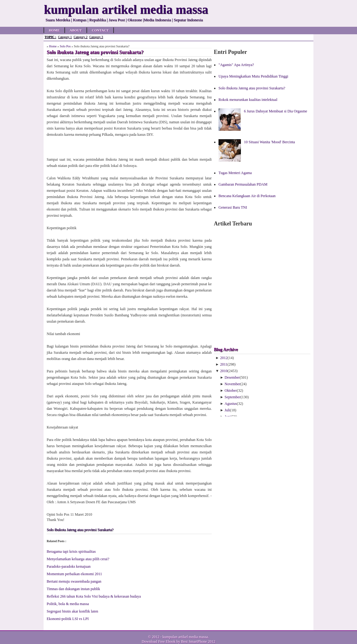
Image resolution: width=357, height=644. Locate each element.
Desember (232, 377)
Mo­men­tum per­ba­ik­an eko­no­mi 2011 (74, 574)
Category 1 (65, 37)
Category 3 (96, 37)
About (76, 30)
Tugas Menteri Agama (235, 173)
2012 (224, 358)
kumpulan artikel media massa (185, 637)
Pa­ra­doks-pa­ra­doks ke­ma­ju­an (69, 566)
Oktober (231, 391)
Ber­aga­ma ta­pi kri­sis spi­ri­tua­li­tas (71, 552)
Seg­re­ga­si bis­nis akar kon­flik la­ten (72, 611)
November (233, 384)
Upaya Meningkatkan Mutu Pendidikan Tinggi (253, 76)
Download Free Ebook (159, 642)
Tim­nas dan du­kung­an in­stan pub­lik (73, 589)
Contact (100, 30)
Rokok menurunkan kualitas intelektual (248, 100)
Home (54, 30)
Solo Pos (65, 46)
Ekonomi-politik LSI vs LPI (68, 619)
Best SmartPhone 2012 (198, 642)
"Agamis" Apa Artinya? (236, 65)
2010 (224, 371)
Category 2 (80, 37)
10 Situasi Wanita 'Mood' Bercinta (270, 142)
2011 (224, 364)
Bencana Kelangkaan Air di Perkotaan (247, 196)
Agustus (231, 404)
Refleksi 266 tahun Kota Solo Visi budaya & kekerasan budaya (94, 596)
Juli (227, 410)
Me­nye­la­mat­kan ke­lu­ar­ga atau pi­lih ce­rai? (78, 559)
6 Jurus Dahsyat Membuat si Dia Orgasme (276, 111)
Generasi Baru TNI (233, 207)
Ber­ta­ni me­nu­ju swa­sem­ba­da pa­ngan (74, 581)
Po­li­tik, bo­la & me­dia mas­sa (68, 604)
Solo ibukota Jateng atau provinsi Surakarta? (80, 530)
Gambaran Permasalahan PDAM (243, 184)
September (233, 397)
